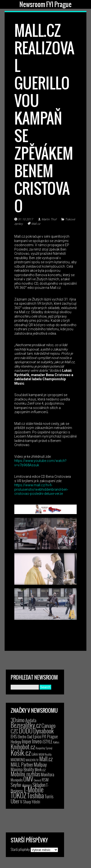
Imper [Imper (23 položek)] (27, 741)
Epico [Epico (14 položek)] (37, 736)
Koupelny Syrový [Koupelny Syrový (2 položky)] (44, 748)
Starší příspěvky (20, 849)
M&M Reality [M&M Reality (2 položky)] (45, 754)
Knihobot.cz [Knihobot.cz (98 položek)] (23, 746)
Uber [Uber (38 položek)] (15, 801)
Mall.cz (36, 224)
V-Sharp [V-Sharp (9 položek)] (26, 802)
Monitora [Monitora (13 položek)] (47, 774)
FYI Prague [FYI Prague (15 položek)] (50, 736)
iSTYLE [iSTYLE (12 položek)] (47, 741)
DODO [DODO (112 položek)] (26, 731)
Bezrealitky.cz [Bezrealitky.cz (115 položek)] (26, 725)
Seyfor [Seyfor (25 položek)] (16, 785)
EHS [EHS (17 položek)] (14, 736)
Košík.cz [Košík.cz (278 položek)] (21, 752)
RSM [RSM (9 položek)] (45, 780)
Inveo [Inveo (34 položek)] (37, 741)
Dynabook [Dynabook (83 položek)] (43, 731)
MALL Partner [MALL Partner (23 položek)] (22, 764)
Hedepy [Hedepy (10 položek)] (16, 742)
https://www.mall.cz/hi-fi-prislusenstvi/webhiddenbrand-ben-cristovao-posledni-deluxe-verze (41, 489)
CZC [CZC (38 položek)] (14, 731)
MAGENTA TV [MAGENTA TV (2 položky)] (32, 760)
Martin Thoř (49, 219)
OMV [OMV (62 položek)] (28, 779)
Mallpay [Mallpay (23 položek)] (40, 764)
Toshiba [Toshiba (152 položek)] (36, 795)
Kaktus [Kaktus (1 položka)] (56, 742)
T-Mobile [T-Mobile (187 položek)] (33, 789)
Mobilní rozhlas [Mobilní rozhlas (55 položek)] (25, 774)
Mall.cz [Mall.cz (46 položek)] (46, 759)
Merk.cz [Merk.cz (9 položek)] (40, 769)
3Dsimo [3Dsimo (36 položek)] (18, 720)
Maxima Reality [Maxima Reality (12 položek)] (22, 769)
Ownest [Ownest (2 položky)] (37, 780)
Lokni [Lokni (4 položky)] (35, 754)
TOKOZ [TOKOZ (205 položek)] (19, 795)
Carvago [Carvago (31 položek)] (49, 726)
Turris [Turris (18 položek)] (49, 796)
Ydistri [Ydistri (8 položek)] (36, 802)
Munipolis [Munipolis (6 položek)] (17, 780)
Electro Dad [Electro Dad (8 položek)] (25, 737)
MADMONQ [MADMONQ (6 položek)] (18, 760)
